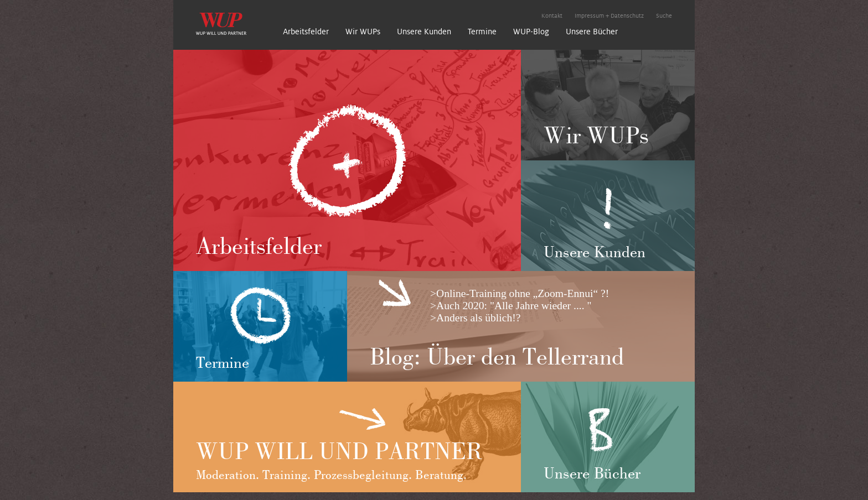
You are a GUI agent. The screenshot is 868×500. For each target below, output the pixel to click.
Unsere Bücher (592, 32)
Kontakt (552, 15)
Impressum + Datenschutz (609, 15)
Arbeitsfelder (306, 32)
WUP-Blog (531, 32)
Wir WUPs (363, 32)
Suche (664, 15)
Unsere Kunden (424, 32)
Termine (482, 32)
